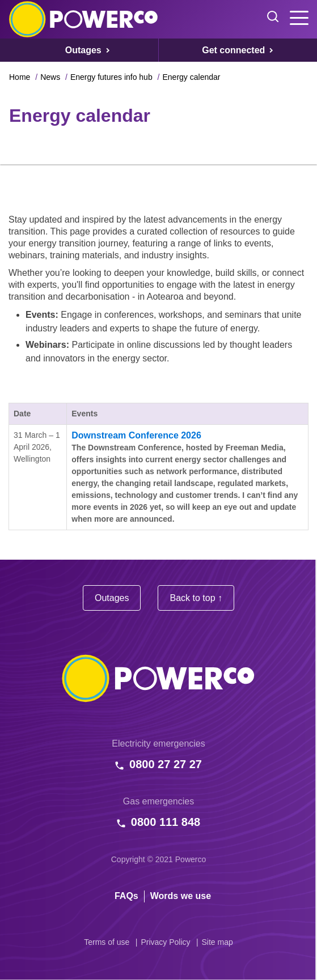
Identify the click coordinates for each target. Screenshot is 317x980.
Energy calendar (191, 77)
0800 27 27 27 (166, 764)
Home (20, 77)
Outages (112, 598)
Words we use (181, 896)
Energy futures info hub (111, 77)
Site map (217, 942)
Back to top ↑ (196, 598)
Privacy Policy (165, 942)
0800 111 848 (166, 822)
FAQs (126, 896)
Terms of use (107, 942)
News (50, 77)
